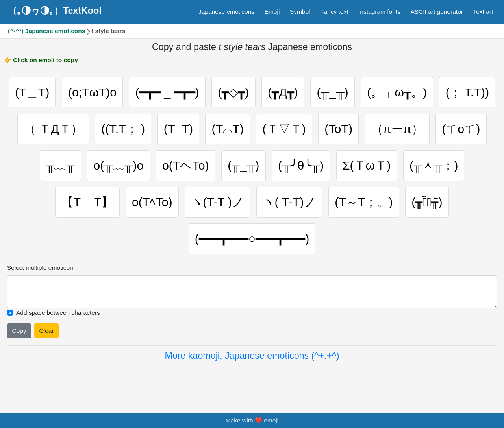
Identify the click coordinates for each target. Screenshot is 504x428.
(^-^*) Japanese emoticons (46, 31)
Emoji (272, 12)
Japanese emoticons (226, 12)
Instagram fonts (379, 12)
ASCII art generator (437, 12)
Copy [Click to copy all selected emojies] (19, 334)
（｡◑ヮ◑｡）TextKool (55, 11)
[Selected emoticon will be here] (252, 295)
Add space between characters (58, 316)
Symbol (300, 12)
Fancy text (334, 12)
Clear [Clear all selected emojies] (47, 334)
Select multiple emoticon (40, 271)
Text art (483, 12)
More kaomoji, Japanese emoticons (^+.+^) (252, 360)
